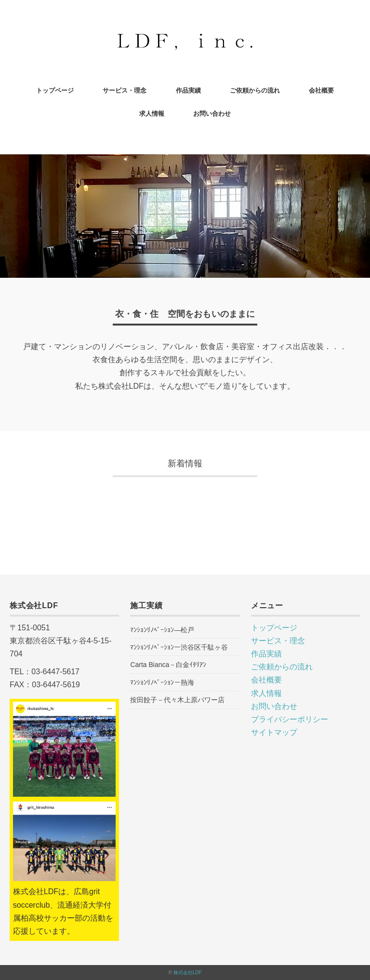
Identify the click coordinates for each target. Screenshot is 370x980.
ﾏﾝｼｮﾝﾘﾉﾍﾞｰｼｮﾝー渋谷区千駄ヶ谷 (179, 647)
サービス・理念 (125, 90)
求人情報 (152, 114)
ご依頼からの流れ (255, 90)
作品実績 (188, 90)
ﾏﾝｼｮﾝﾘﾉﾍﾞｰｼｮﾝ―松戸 (162, 630)
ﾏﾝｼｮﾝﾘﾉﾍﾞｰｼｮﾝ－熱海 (162, 682)
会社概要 (321, 90)
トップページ (55, 90)
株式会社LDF (188, 973)
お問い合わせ (212, 114)
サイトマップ (274, 732)
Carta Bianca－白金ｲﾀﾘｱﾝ (168, 665)
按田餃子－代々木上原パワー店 (177, 700)
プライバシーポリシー (290, 719)
